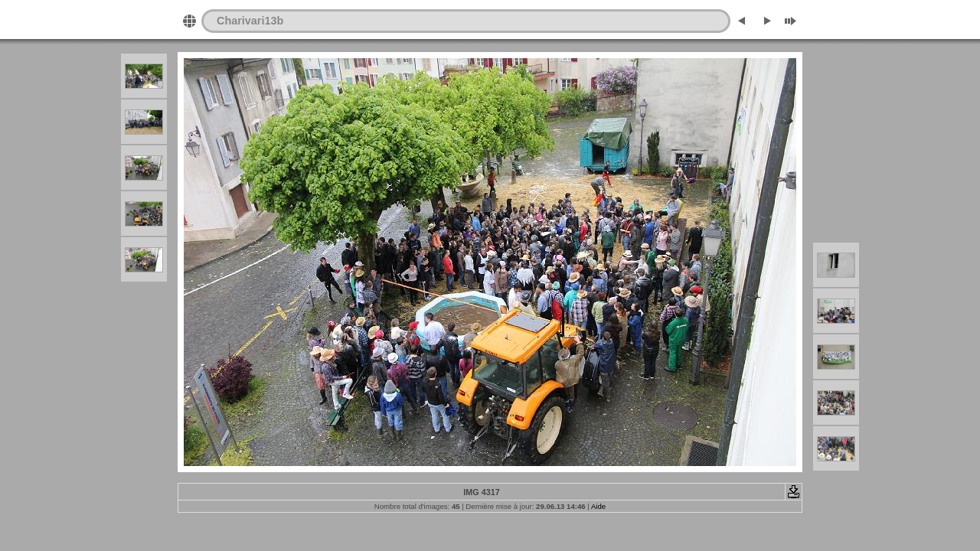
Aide (598, 506)
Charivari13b (250, 21)
